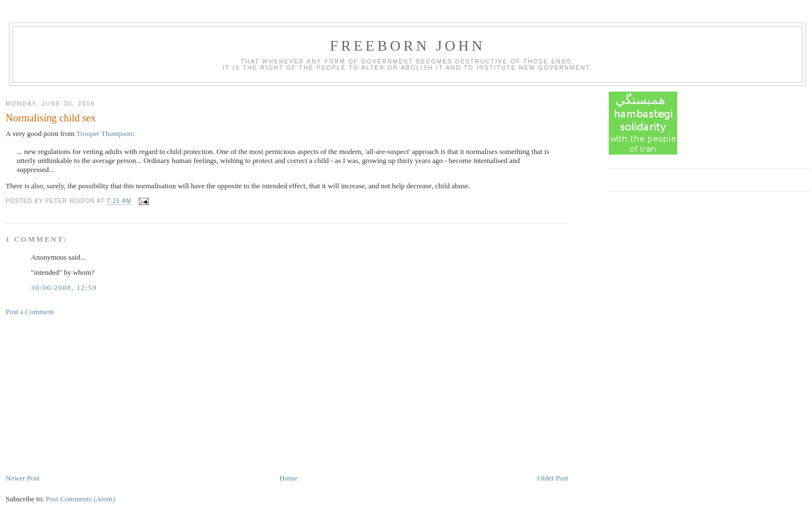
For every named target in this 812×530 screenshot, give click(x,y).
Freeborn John (408, 46)
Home (289, 478)
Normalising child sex (51, 118)
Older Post (553, 478)
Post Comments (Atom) (81, 499)
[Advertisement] (90, 394)
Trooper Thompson (104, 133)
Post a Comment (30, 312)
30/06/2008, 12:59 (64, 287)
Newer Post (22, 478)
